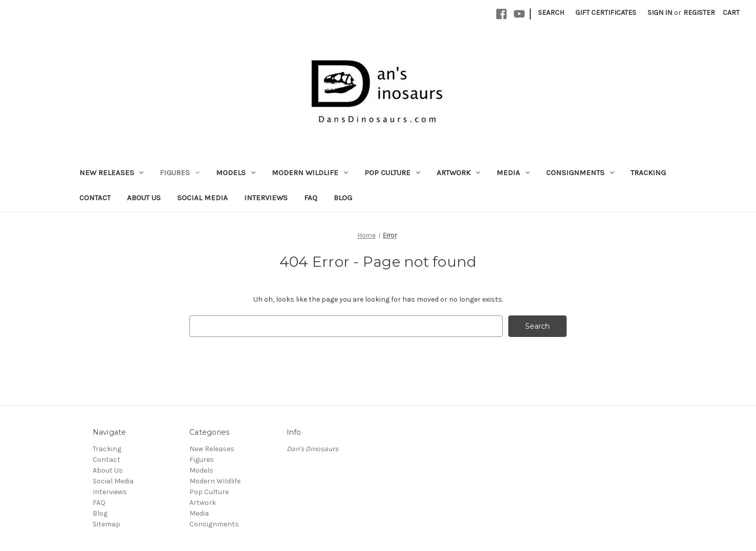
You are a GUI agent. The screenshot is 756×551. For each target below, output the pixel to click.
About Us (144, 198)
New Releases (112, 173)
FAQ (311, 198)
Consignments (580, 173)
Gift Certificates (606, 13)
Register (699, 13)
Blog (343, 198)
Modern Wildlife (310, 173)
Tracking (648, 173)
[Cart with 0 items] (731, 13)
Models (236, 173)
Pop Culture (392, 173)
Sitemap (106, 524)
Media (513, 173)
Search (551, 13)
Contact (95, 198)
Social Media (202, 198)
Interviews (266, 198)
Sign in (660, 13)
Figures (180, 173)
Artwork (458, 173)
